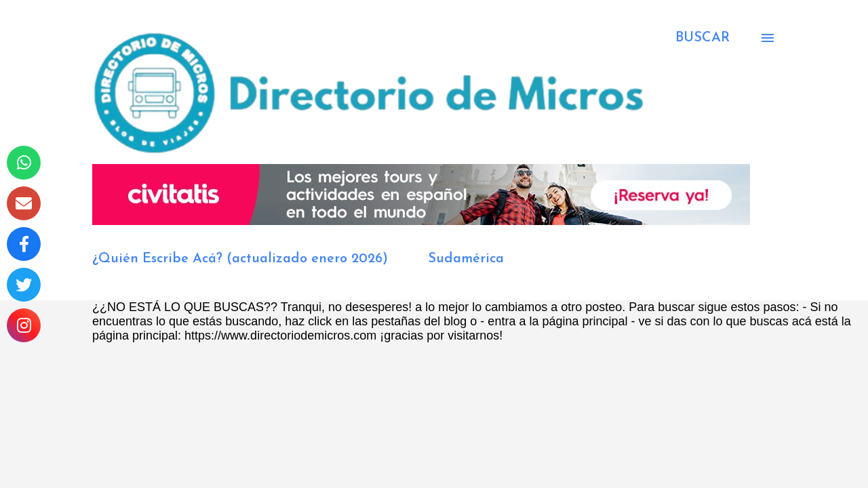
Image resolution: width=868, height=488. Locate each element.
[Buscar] (703, 38)
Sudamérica (466, 259)
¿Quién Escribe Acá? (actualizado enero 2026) (240, 259)
